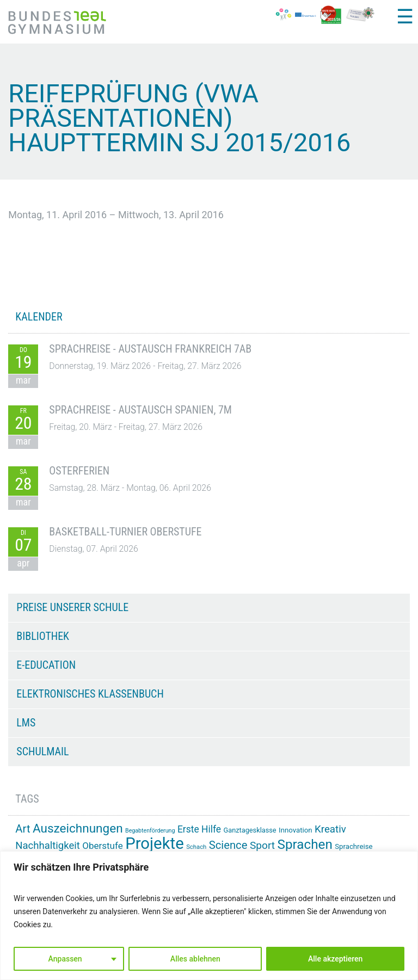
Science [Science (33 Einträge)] (228, 845)
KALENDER (39, 317)
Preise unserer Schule (72, 607)
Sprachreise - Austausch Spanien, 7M (140, 410)
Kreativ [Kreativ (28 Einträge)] (330, 829)
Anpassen (65, 959)
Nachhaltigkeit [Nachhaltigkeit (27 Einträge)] (47, 846)
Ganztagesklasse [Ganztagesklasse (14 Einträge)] (250, 830)
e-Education (46, 665)
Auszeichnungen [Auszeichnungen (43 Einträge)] (78, 828)
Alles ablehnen (195, 959)
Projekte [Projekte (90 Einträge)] (154, 843)
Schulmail (42, 751)
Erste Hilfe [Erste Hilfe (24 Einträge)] (199, 829)
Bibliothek (43, 636)
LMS (26, 723)
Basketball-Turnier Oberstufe (125, 532)
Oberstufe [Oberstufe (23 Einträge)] (103, 846)
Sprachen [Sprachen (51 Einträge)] (305, 845)
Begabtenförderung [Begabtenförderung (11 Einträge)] (150, 831)
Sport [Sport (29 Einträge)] (262, 845)
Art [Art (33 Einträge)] (23, 829)
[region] (209, 916)
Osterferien (79, 471)
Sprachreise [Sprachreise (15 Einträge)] (354, 846)
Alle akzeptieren (335, 959)
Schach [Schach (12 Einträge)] (196, 847)
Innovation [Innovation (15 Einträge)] (295, 830)
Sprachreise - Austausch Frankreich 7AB (150, 349)
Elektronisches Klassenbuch (90, 694)
